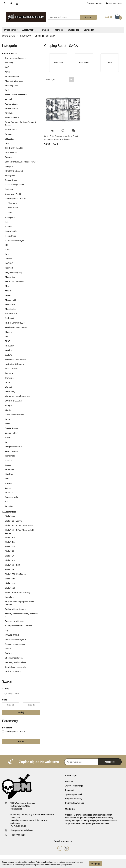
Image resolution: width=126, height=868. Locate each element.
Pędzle (8, 649)
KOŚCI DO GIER (13, 635)
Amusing (9, 506)
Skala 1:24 (10, 556)
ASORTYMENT (10, 512)
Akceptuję (95, 863)
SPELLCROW (12, 369)
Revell (8, 350)
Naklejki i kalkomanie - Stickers (18, 626)
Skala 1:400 (10, 583)
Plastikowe (13, 207)
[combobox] (59, 79)
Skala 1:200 (10, 547)
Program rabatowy (74, 799)
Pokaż (21, 741)
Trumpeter (10, 378)
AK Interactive (12, 76)
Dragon (8, 157)
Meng (8, 286)
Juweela (9, 259)
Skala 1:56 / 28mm (13, 521)
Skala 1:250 (10, 560)
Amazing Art (11, 86)
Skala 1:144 (10, 542)
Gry (7, 630)
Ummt (8, 382)
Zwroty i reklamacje (74, 786)
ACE (7, 67)
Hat (7, 502)
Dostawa (69, 781)
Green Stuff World (14, 194)
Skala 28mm (11, 516)
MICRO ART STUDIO (15, 282)
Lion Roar (9, 474)
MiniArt (8, 295)
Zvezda (8, 465)
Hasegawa (10, 218)
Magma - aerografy (14, 272)
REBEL (8, 341)
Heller (8, 227)
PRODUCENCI (10, 54)
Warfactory (10, 392)
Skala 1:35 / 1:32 (12, 565)
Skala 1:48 (10, 570)
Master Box (10, 277)
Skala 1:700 (10, 588)
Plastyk (8, 332)
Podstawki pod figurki (15, 609)
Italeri (8, 254)
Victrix (8, 410)
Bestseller (89, 30)
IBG (7, 245)
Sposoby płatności (74, 794)
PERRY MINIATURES (15, 323)
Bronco (8, 134)
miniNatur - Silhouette (15, 364)
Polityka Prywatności (75, 803)
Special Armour (12, 428)
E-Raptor (9, 166)
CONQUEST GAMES (14, 148)
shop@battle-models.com (22, 830)
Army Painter (12, 108)
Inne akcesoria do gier (15, 639)
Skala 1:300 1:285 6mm (15, 574)
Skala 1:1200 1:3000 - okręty (18, 592)
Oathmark (10, 318)
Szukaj (21, 712)
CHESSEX (10, 139)
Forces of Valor (12, 497)
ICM (8, 250)
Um (7, 442)
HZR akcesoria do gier (15, 240)
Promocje (59, 30)
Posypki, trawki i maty (15, 621)
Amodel (8, 99)
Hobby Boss (10, 236)
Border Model (11, 130)
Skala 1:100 (10, 537)
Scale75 (9, 355)
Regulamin (70, 790)
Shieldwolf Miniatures (15, 359)
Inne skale (9, 597)
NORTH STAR (11, 314)
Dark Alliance (11, 153)
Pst (7, 337)
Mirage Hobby (12, 300)
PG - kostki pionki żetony (16, 327)
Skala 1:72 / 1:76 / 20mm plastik (19, 525)
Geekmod (9, 189)
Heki (7, 222)
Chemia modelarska (15, 658)
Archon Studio (11, 104)
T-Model (8, 483)
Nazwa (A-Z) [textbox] (51, 79)
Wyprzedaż (74, 30)
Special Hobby (11, 433)
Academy (9, 63)
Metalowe (12, 203)
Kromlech (10, 268)
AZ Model (9, 113)
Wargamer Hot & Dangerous (17, 396)
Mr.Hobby (9, 470)
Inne (10, 212)
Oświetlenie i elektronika (16, 667)
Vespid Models (11, 451)
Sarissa (8, 479)
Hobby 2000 (11, 231)
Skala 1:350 (10, 579)
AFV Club (9, 492)
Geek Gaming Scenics (15, 185)
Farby (8, 653)
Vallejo (9, 405)
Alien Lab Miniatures (14, 81)
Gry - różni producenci (15, 58)
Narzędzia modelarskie (16, 644)
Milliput (8, 291)
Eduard (8, 488)
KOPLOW (9, 263)
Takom (8, 437)
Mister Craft (10, 304)
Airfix (7, 72)
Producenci (11, 30)
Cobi (7, 143)
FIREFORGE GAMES (14, 171)
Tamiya (9, 373)
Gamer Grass (11, 180)
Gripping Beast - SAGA (16, 198)
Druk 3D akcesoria (13, 671)
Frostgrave (10, 176)
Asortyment (29, 30)
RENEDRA (9, 346)
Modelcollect (11, 309)
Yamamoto (10, 456)
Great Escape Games (14, 415)
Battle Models (12, 118)
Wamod (8, 387)
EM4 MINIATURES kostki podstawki (22, 162)
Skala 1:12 (10, 551)
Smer (7, 424)
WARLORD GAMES (14, 401)
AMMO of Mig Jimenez (16, 95)
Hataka (8, 460)
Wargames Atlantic (13, 447)
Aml (7, 90)
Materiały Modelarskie (16, 662)
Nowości (45, 30)
